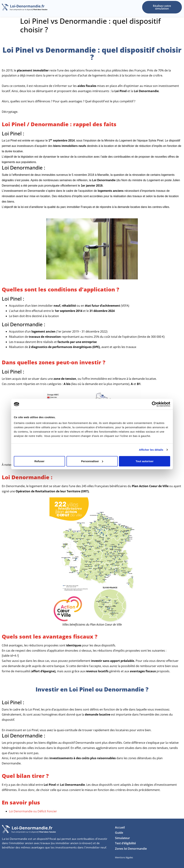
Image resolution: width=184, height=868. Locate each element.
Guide (119, 833)
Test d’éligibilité (125, 843)
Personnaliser (92, 461)
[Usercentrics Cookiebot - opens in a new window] (154, 404)
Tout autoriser (145, 461)
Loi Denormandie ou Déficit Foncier (33, 811)
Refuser (40, 461)
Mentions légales (124, 857)
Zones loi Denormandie (131, 849)
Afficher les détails (151, 450)
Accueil (120, 827)
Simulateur (122, 838)
